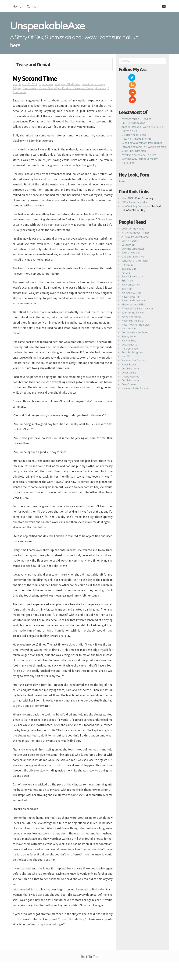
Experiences (46, 84)
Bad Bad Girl (129, 246)
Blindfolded (73, 84)
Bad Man (127, 266)
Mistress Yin (129, 306)
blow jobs (87, 84)
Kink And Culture (131, 270)
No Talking (128, 141)
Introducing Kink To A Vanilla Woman (144, 125)
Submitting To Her (133, 290)
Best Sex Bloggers (132, 330)
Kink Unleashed (131, 262)
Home (17, 6)
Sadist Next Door (132, 230)
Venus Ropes (129, 342)
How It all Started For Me (136, 117)
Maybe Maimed (130, 354)
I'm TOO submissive (133, 101)
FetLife (126, 250)
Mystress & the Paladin (135, 366)
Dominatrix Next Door (135, 310)
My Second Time (35, 78)
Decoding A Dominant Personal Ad (142, 121)
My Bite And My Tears (134, 113)
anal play (60, 84)
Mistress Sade (130, 326)
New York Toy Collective (136, 184)
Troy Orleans (129, 362)
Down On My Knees (133, 206)
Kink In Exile (129, 318)
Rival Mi (126, 176)
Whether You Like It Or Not (137, 286)
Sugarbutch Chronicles (135, 238)
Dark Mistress (130, 218)
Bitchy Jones (129, 314)
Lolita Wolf (128, 222)
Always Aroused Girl (133, 282)
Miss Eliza (127, 242)
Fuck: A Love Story (132, 254)
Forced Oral (46, 88)
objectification (63, 88)
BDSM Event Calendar (134, 180)
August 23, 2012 (28, 84)
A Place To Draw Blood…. (137, 214)
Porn (122, 159)
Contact (32, 6)
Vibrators (100, 88)
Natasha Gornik (131, 274)
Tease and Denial (83, 88)
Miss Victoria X (130, 334)
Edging (17, 88)
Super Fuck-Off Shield (134, 129)
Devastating (129, 350)
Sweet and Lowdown (134, 278)
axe (15, 84)
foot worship (30, 88)
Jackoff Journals (131, 294)
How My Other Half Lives (136, 302)
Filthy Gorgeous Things (135, 210)
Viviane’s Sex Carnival (134, 338)
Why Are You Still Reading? (137, 97)
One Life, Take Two (133, 234)
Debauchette (129, 322)
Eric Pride (127, 258)
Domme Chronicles (133, 226)
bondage (100, 84)
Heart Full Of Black (133, 298)
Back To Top (90, 957)
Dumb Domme (130, 346)
